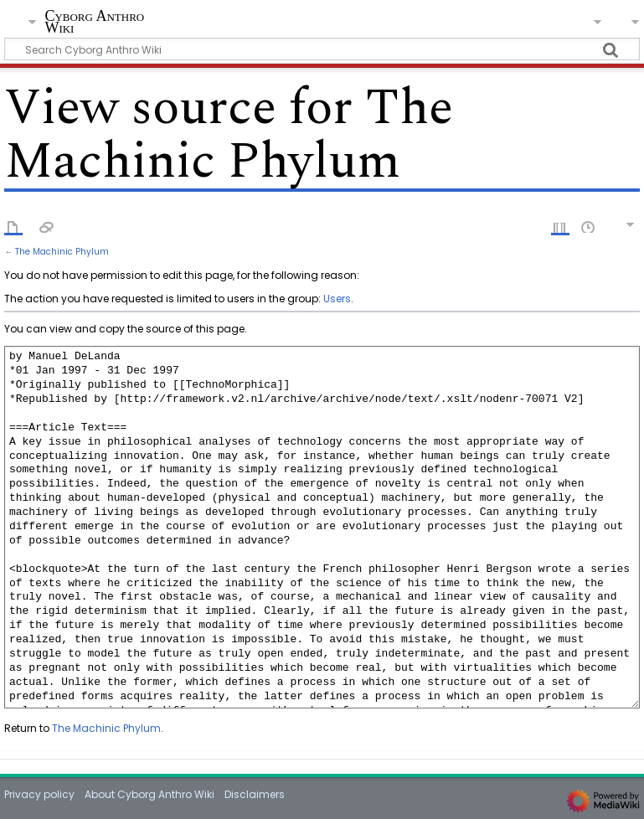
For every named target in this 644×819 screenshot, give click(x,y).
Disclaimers (255, 794)
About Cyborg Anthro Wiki (149, 794)
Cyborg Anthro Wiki (94, 22)
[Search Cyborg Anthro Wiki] (322, 49)
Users (337, 299)
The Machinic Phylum (62, 252)
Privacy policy (39, 794)
